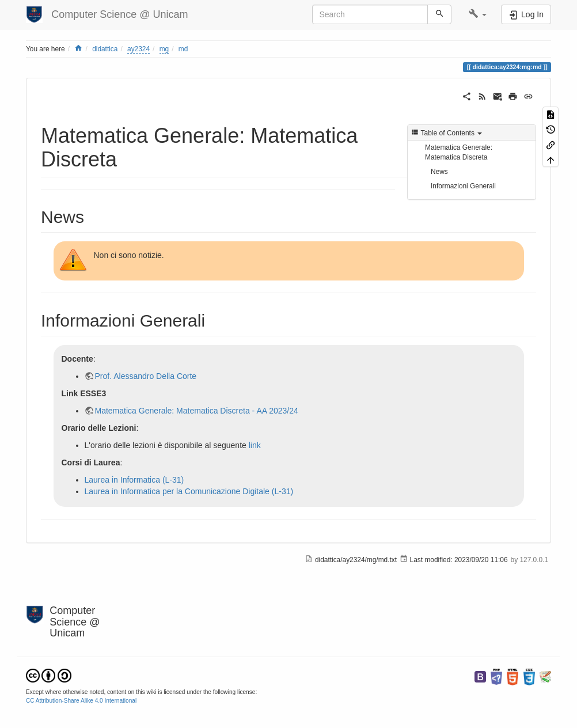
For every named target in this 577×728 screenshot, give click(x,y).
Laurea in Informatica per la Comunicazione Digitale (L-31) (189, 491)
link (255, 445)
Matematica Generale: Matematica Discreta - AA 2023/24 (197, 411)
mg (164, 49)
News (439, 172)
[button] (478, 14)
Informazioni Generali (463, 186)
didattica (105, 49)
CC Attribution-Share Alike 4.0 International (81, 701)
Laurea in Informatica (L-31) (134, 480)
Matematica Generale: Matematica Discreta (459, 152)
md (183, 49)
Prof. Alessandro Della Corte (146, 376)
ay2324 (138, 49)
